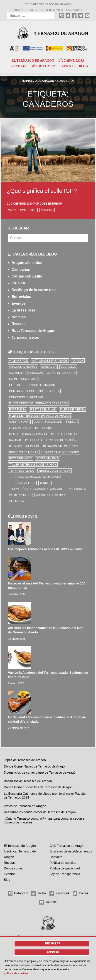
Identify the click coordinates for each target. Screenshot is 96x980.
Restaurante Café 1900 (61, 446)
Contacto (74, 10)
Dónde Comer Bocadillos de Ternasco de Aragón (38, 787)
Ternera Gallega (22, 483)
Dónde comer (43, 66)
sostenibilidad (47, 459)
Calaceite (17, 373)
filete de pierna (73, 410)
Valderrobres (20, 495)
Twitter (80, 893)
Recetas (19, 66)
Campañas (21, 269)
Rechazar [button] (53, 944)
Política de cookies (63, 863)
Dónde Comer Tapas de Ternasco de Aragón (35, 766)
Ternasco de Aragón (61, 33)
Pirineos (16, 446)
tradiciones (75, 489)
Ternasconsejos (25, 337)
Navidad (15, 440)
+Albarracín (19, 361)
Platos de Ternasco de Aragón (25, 806)
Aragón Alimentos (23, 367)
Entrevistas (21, 297)
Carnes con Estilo (22, 210)
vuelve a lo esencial (51, 495)
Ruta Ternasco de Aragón (33, 331)
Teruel (45, 483)
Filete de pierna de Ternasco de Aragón (40, 416)
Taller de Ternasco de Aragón (33, 465)
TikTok (39, 893)
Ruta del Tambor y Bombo (60, 452)
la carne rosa (20, 428)
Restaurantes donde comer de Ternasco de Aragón (40, 812)
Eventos (67, 66)
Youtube (48, 902)
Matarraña (44, 428)
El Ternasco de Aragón (33, 61)
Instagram (18, 893)
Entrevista (17, 410)
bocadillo (68, 367)
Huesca (72, 422)
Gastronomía (19, 422)
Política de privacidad (65, 868)
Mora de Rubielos (65, 434)
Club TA (18, 283)
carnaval (36, 373)
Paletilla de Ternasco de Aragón (51, 440)
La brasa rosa (23, 310)
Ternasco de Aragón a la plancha (35, 477)
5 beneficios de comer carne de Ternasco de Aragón (41, 772)
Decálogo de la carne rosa (34, 290)
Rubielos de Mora (23, 452)
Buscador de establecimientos (39, 10)
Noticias (47, 210)
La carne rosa (71, 61)
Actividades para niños (50, 361)
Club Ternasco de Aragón (68, 846)
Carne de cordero (61, 373)
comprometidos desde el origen (34, 391)
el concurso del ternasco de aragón (38, 403)
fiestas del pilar (43, 410)
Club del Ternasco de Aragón (48, 4)
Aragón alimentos (27, 263)
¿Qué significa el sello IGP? (42, 191)
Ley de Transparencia (65, 874)
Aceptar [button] (53, 952)
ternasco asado (22, 471)
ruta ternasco (21, 459)
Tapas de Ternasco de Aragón (25, 760)
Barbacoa (49, 367)
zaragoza (17, 501)
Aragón (78, 361)
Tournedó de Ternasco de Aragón (36, 489)
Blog (84, 66)
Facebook (59, 893)
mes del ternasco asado (28, 434)
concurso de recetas (26, 397)
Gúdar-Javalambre (48, 422)
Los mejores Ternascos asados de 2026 (38, 549)
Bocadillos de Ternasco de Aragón (28, 781)
